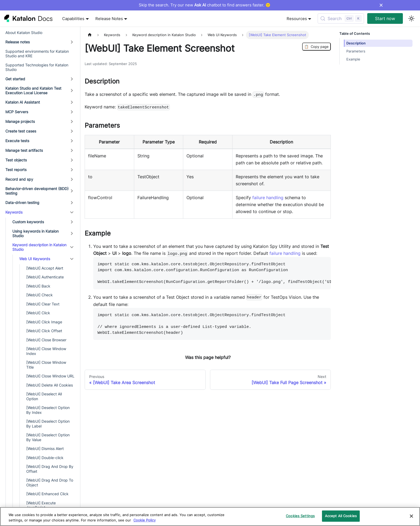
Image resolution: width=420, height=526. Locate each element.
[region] (210, 516)
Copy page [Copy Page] (316, 47)
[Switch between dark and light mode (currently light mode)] (411, 18)
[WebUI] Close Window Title (46, 365)
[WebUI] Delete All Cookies (50, 385)
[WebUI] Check (40, 295)
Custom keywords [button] (28, 222)
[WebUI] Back (38, 286)
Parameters (356, 51)
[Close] (411, 516)
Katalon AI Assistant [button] (23, 102)
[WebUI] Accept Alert (45, 268)
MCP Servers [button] (17, 112)
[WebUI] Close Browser (46, 340)
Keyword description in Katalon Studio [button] (39, 247)
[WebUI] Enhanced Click (47, 494)
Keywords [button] (14, 212)
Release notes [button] (18, 42)
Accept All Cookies (341, 516)
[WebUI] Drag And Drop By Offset (50, 469)
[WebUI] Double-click (45, 458)
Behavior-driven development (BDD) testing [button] (37, 191)
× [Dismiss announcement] (381, 5)
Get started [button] (15, 79)
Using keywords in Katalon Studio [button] (35, 234)
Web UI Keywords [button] (35, 259)
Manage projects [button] (20, 121)
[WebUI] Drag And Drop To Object (50, 483)
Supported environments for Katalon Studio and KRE (37, 54)
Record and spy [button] (19, 179)
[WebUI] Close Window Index (46, 351)
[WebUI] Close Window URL (50, 376)
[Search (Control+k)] (341, 18)
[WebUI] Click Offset (44, 331)
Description (356, 43)
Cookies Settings (300, 516)
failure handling (268, 198)
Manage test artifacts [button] (24, 150)
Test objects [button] (16, 160)
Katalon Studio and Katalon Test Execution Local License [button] (33, 91)
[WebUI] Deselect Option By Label (48, 424)
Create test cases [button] (21, 131)
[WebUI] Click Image (44, 322)
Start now (385, 18)
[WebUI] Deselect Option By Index (48, 410)
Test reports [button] (16, 170)
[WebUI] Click (38, 313)
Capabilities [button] (73, 19)
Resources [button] (297, 19)
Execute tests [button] (17, 141)
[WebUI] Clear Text (43, 304)
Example (353, 59)
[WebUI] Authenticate (45, 277)
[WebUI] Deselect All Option (44, 396)
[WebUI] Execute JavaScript (41, 505)
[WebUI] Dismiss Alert (45, 449)
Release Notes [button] (109, 19)
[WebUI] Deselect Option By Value (48, 437)
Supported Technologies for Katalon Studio (37, 67)
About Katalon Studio (24, 33)
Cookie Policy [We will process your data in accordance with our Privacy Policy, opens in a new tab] (145, 520)
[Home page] (90, 35)
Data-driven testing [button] (22, 203)
